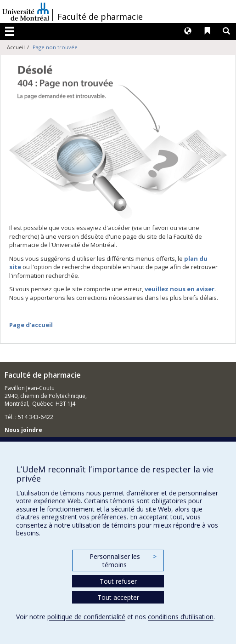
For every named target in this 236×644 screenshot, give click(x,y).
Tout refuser (118, 581)
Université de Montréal (26, 11)
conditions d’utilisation (181, 617)
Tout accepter (118, 597)
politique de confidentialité (86, 617)
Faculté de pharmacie (100, 17)
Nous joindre (23, 430)
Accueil (16, 47)
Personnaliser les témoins (123, 561)
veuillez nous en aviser (180, 289)
